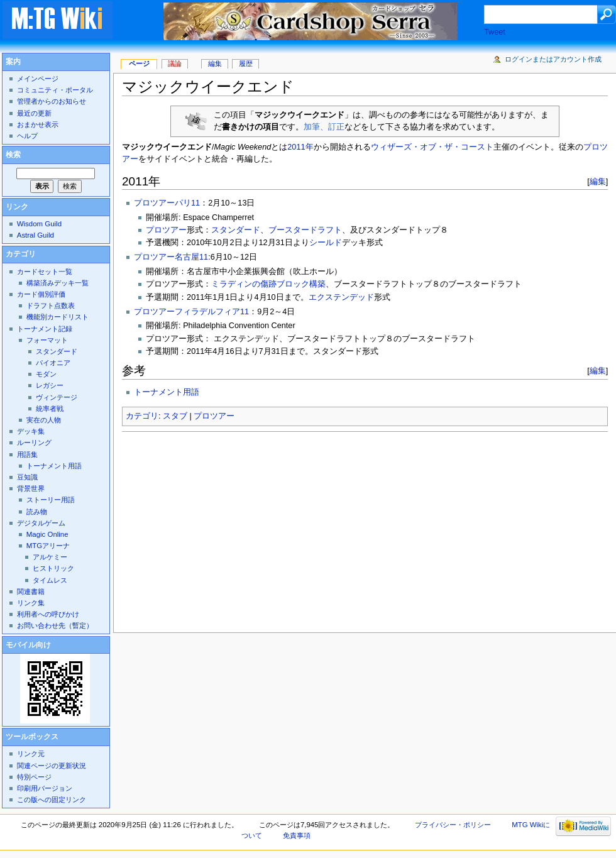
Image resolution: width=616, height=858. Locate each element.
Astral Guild (36, 235)
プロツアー (166, 230)
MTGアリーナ (48, 546)
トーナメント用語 (167, 392)
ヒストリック (53, 568)
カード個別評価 (41, 294)
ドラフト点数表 (51, 305)
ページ (139, 63)
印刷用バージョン (45, 788)
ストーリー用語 (51, 500)
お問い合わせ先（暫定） (55, 625)
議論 (175, 63)
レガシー (50, 385)
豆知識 (27, 477)
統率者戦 (50, 409)
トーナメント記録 (45, 329)
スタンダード (236, 230)
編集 (598, 181)
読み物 (37, 512)
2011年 (300, 147)
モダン (46, 374)
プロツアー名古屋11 (171, 257)
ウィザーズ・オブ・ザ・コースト (432, 147)
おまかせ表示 (38, 124)
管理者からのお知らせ (52, 101)
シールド (326, 243)
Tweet (495, 32)
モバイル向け (28, 645)
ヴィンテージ (57, 397)
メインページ (38, 79)
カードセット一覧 (45, 272)
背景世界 (31, 488)
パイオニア (53, 363)
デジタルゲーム (41, 523)
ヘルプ (27, 136)
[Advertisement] (308, 529)
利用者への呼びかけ (48, 614)
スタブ (175, 416)
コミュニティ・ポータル (55, 90)
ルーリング (34, 443)
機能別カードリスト (58, 317)
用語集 (27, 454)
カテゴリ (142, 416)
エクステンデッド (341, 297)
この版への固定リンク (52, 800)
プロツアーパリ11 (167, 203)
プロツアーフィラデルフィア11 (191, 312)
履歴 (246, 63)
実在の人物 (44, 420)
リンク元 (31, 754)
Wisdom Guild (39, 224)
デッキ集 (31, 431)
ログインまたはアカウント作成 (553, 59)
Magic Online (47, 534)
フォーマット (47, 340)
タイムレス (50, 580)
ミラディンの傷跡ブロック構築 (268, 284)
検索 (13, 155)
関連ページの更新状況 (52, 766)
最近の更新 (34, 113)
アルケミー (50, 557)
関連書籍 (31, 591)
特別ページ (34, 777)
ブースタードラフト (305, 230)
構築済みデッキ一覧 (58, 283)
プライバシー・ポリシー (453, 825)
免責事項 (297, 835)
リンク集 (31, 603)
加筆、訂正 (324, 127)
